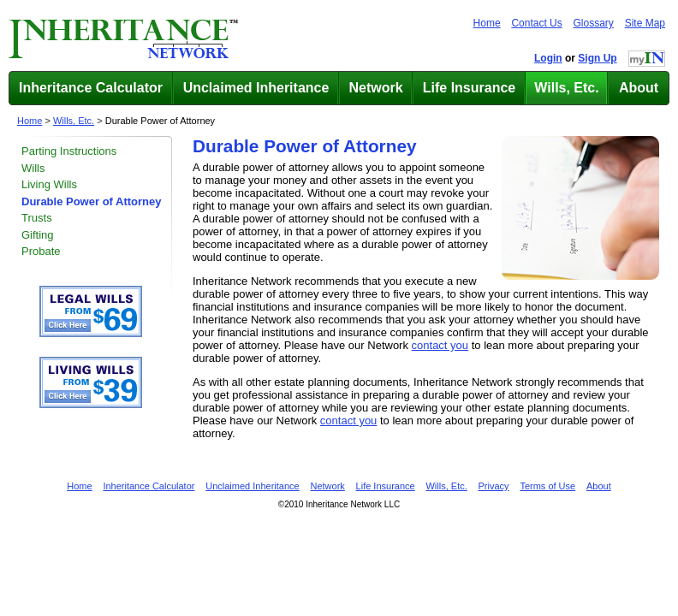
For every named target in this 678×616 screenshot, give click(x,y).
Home (487, 23)
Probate (41, 251)
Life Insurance (469, 88)
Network (375, 88)
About (639, 88)
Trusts (37, 218)
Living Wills (49, 184)
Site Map (645, 23)
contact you (440, 345)
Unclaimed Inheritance (256, 88)
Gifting (38, 235)
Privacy (494, 486)
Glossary (594, 23)
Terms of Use (547, 486)
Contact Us (536, 23)
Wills (33, 168)
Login (548, 58)
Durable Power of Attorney (160, 121)
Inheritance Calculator (91, 88)
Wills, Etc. (566, 88)
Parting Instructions (69, 151)
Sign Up (597, 58)
